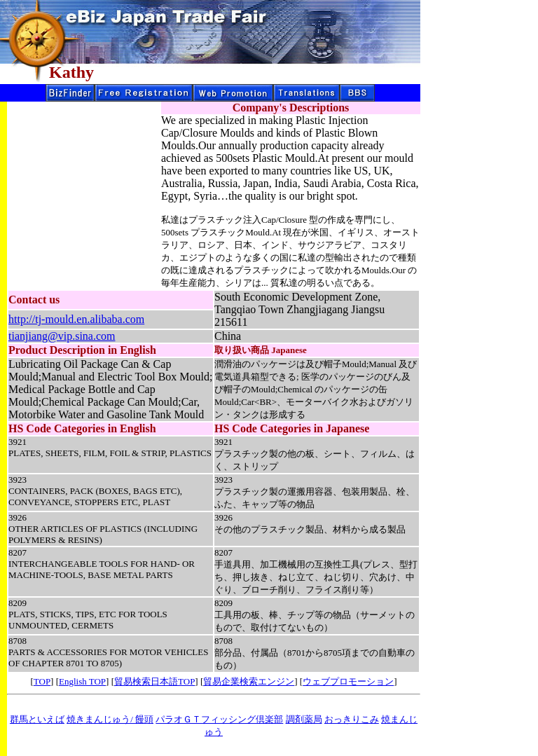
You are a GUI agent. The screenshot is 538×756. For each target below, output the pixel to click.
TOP (42, 681)
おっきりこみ (352, 719)
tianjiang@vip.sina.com (62, 336)
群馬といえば (37, 719)
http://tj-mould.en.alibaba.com (76, 319)
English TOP (82, 681)
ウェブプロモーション (348, 681)
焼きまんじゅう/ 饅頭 (110, 719)
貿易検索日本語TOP (154, 681)
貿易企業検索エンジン (249, 681)
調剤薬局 (304, 719)
